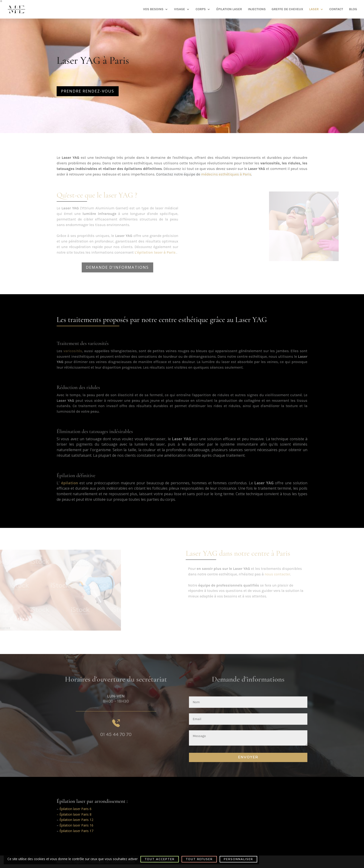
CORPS (201, 9)
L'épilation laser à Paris (155, 252)
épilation (70, 483)
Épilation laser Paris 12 (76, 820)
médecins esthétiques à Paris (226, 174)
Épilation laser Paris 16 (76, 825)
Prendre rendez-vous (88, 91)
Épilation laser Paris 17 (76, 831)
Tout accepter (160, 859)
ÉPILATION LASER (229, 9)
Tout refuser (199, 859)
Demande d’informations (117, 267)
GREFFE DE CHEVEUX (287, 9)
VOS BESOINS (153, 9)
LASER (314, 9)
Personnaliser (238, 859)
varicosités (73, 351)
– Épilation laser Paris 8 (74, 814)
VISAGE (180, 9)
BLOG (353, 9)
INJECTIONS (257, 9)
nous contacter (277, 574)
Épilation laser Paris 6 (75, 809)
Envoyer (248, 757)
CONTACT (336, 9)
